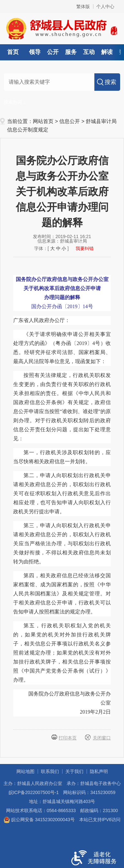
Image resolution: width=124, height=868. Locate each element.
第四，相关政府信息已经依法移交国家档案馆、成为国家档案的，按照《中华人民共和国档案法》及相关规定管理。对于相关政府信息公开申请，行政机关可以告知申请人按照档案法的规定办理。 (62, 594)
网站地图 (25, 771)
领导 (35, 52)
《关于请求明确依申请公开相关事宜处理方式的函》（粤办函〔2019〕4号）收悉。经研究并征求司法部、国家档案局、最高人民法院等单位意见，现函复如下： (62, 348)
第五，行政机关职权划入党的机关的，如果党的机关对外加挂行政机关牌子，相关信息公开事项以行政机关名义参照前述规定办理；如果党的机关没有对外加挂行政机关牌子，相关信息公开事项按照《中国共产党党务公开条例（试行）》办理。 (62, 653)
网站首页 (43, 121)
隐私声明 (99, 771)
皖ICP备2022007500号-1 (34, 792)
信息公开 (70, 121)
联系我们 (50, 771)
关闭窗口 (102, 738)
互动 (89, 52)
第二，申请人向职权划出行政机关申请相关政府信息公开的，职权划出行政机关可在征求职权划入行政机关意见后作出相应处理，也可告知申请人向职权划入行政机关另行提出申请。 (62, 493)
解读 (107, 52)
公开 (53, 52)
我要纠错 (85, 248)
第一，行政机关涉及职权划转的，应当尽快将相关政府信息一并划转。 (62, 457)
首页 (13, 52)
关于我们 (74, 771)
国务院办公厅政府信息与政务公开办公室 (70, 703)
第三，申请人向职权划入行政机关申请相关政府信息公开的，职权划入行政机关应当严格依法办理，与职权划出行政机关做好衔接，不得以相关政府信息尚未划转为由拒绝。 (62, 544)
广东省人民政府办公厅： (42, 320)
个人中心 (105, 6)
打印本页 (68, 738)
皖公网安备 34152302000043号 (39, 820)
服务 (71, 52)
